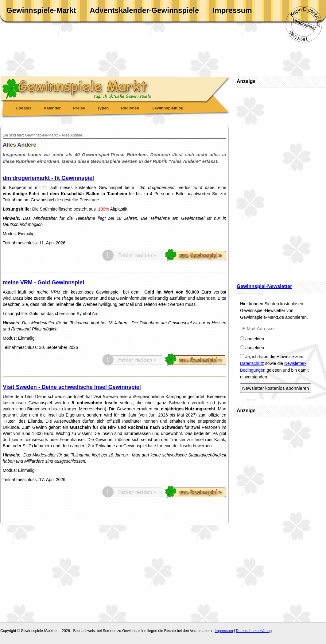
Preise (79, 108)
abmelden (252, 348)
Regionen (130, 108)
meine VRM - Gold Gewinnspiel (43, 282)
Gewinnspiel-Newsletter (264, 286)
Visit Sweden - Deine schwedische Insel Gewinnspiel (72, 387)
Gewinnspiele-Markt (41, 10)
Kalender (52, 108)
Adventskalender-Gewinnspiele (144, 10)
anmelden (252, 339)
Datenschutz (252, 363)
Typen (103, 108)
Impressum (232, 10)
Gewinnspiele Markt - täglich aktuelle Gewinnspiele (115, 88)
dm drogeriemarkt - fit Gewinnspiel (48, 178)
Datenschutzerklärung (254, 631)
